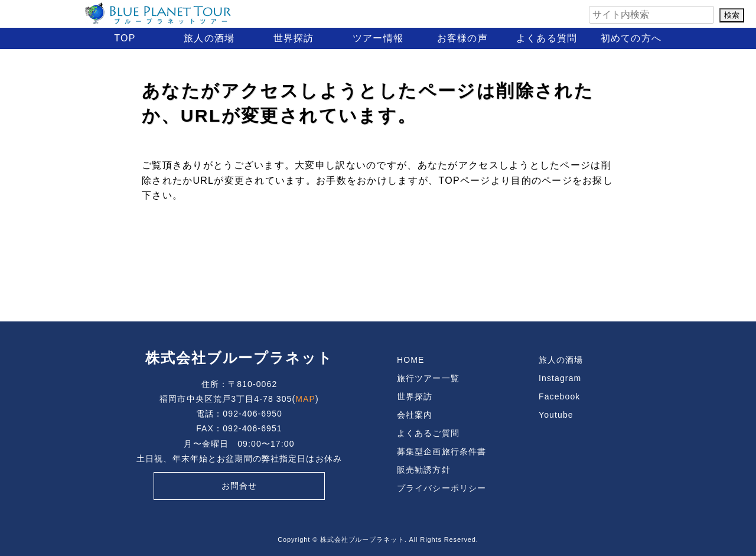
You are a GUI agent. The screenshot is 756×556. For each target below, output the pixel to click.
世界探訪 (294, 38)
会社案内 (415, 415)
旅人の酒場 (209, 38)
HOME (410, 360)
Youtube (556, 415)
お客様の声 (462, 38)
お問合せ (239, 486)
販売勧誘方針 (424, 470)
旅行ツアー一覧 (428, 378)
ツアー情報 (378, 38)
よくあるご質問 (428, 433)
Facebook (559, 396)
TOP (125, 38)
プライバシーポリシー (441, 488)
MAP (305, 399)
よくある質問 (547, 38)
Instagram (560, 378)
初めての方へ (631, 38)
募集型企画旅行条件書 (441, 451)
